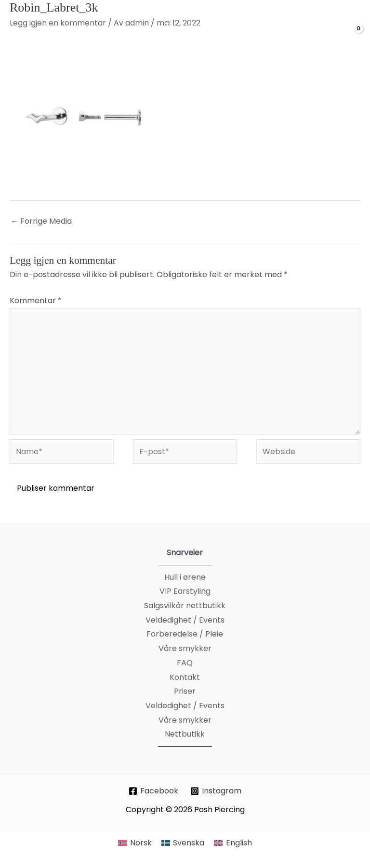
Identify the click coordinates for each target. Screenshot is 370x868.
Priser (185, 691)
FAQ (185, 663)
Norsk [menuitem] (141, 843)
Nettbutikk (185, 734)
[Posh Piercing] (193, 37)
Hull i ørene (185, 577)
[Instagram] (216, 791)
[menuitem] (135, 843)
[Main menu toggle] (20, 37)
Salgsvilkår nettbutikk (185, 606)
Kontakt (185, 677)
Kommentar (36, 300)
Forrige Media (41, 221)
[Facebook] (154, 791)
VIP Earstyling (185, 591)
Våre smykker (185, 648)
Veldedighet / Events (185, 620)
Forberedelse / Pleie (185, 634)
